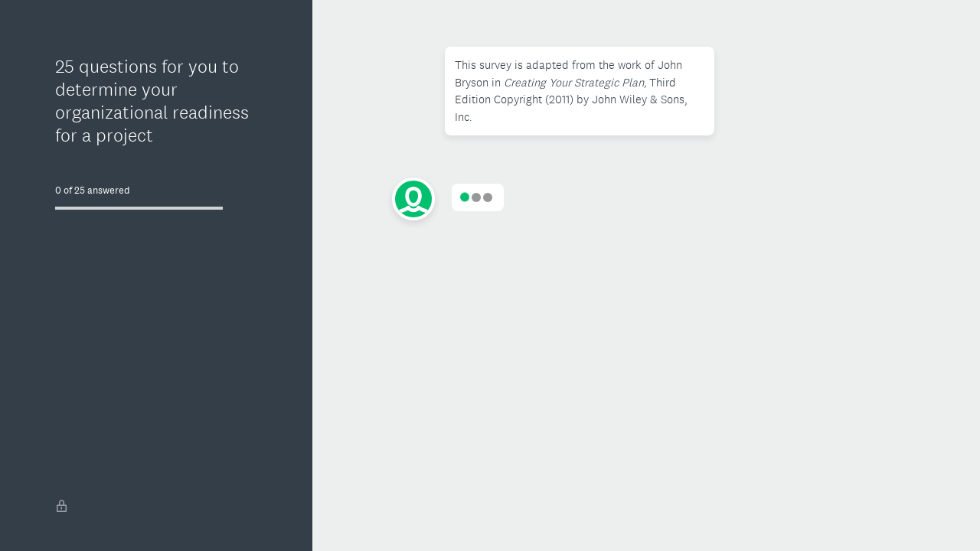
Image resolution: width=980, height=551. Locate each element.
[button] (580, 91)
